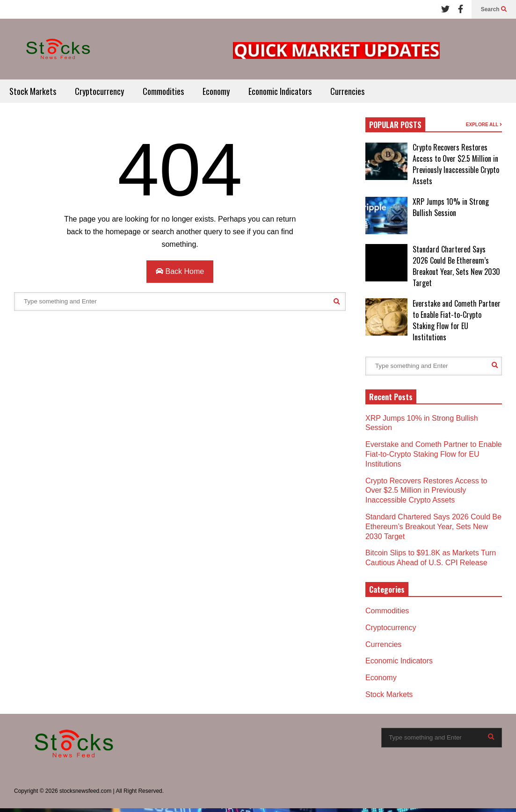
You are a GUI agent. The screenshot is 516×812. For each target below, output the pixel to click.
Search (494, 9)
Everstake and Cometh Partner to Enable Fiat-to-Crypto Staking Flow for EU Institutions (457, 320)
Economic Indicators (280, 91)
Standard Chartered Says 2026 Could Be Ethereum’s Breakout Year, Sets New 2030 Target (456, 266)
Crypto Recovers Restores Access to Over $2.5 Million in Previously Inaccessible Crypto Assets (456, 164)
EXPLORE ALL (484, 125)
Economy (216, 91)
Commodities (163, 91)
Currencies (347, 91)
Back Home (180, 271)
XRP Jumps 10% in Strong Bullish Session (451, 207)
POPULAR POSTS (395, 125)
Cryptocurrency (99, 91)
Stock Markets (33, 91)
